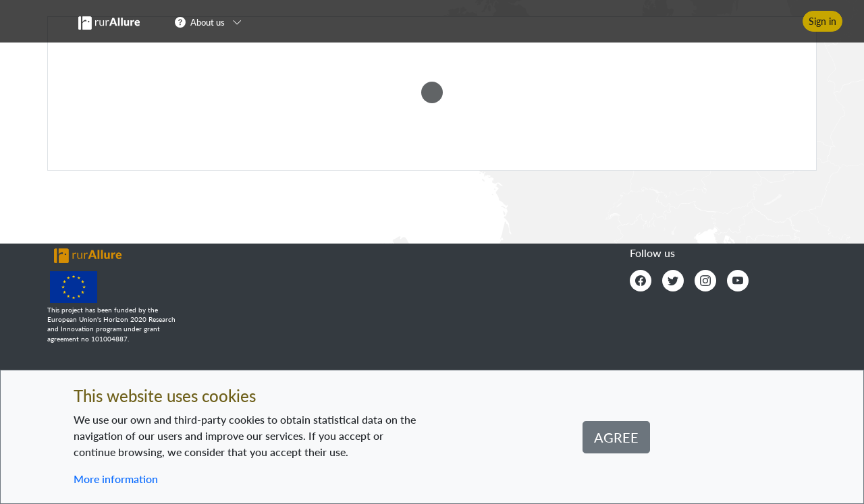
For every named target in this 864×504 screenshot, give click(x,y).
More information (116, 479)
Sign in (822, 21)
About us (208, 22)
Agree (616, 437)
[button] (212, 22)
